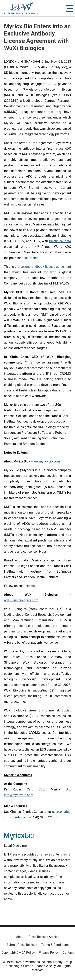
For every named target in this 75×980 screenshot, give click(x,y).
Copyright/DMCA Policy (18, 953)
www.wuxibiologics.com (21, 600)
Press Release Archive (44, 937)
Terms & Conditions (55, 945)
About (20, 937)
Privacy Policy (49, 953)
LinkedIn (29, 586)
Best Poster (29, 258)
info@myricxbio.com (19, 795)
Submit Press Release (22, 945)
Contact (68, 953)
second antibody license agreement (46, 267)
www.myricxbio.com (45, 461)
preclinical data (60, 241)
